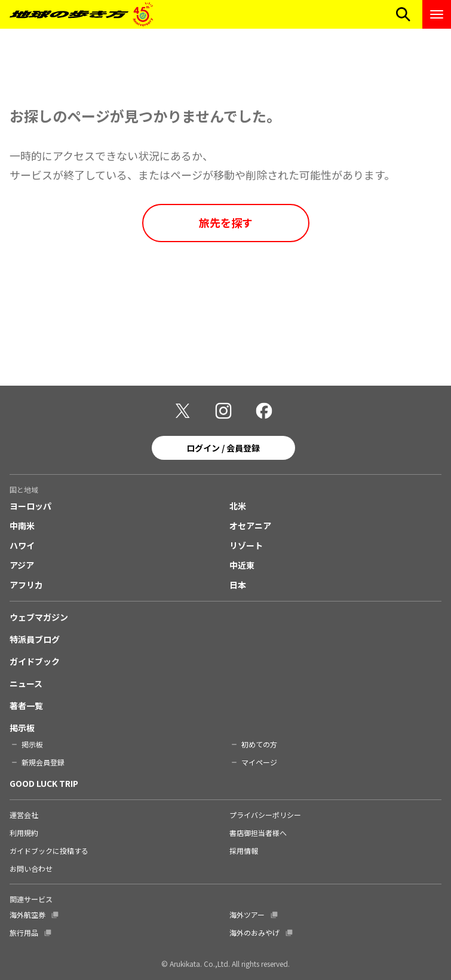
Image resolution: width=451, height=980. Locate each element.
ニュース (26, 683)
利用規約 (24, 833)
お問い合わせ (31, 868)
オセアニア (250, 526)
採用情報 (244, 851)
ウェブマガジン (39, 617)
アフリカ (26, 585)
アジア (22, 565)
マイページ (259, 762)
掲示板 (22, 728)
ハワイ (22, 545)
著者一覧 (26, 706)
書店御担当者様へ (258, 833)
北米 (238, 506)
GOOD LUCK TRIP (44, 783)
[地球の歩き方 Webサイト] (81, 14)
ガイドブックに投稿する (49, 851)
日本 (238, 585)
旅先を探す (226, 222)
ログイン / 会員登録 (223, 448)
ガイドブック (35, 661)
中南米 (22, 526)
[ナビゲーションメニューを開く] (437, 14)
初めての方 (259, 744)
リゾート (246, 545)
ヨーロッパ (30, 506)
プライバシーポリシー (265, 815)
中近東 (242, 565)
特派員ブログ (35, 639)
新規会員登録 (43, 762)
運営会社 (24, 815)
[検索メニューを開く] (403, 14)
